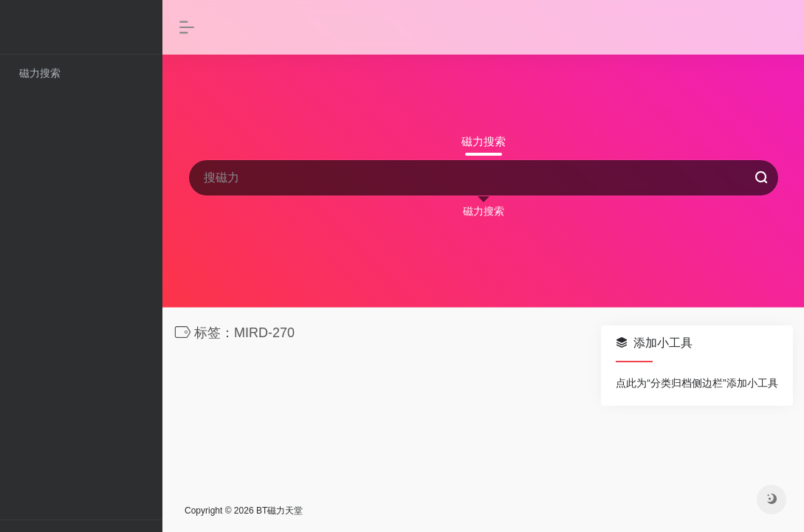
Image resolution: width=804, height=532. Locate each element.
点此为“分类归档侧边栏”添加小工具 (697, 383)
